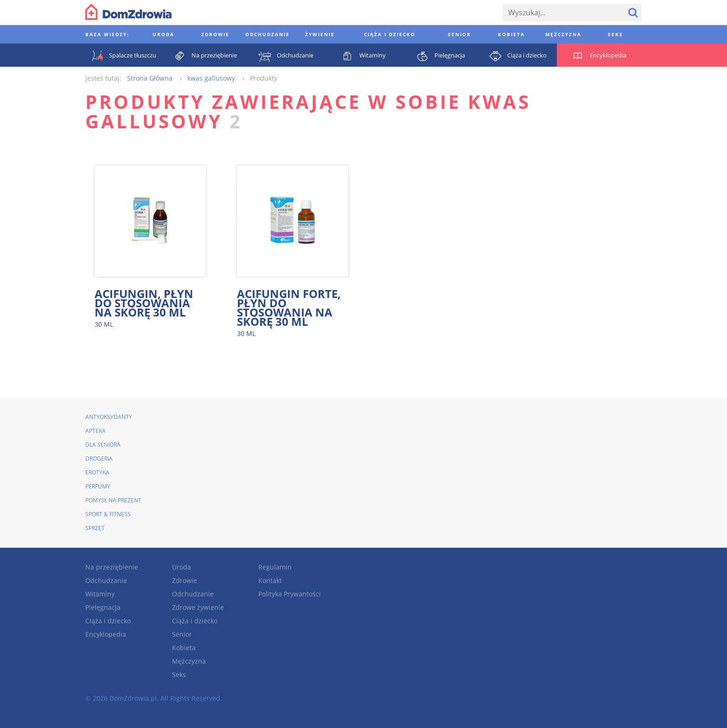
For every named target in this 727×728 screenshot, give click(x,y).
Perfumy (98, 486)
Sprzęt (95, 528)
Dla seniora (103, 445)
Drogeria (99, 459)
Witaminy (100, 594)
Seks (179, 674)
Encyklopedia (106, 634)
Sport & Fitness (108, 514)
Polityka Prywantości (290, 594)
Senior (182, 634)
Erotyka (97, 472)
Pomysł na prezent (113, 500)
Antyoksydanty (109, 417)
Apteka (96, 431)
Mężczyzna (189, 661)
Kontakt (270, 580)
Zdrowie (185, 580)
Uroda (182, 567)
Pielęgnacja (103, 607)
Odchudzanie (106, 580)
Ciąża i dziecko (108, 621)
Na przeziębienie (112, 567)
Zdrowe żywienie (198, 607)
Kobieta (184, 648)
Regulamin (275, 567)
